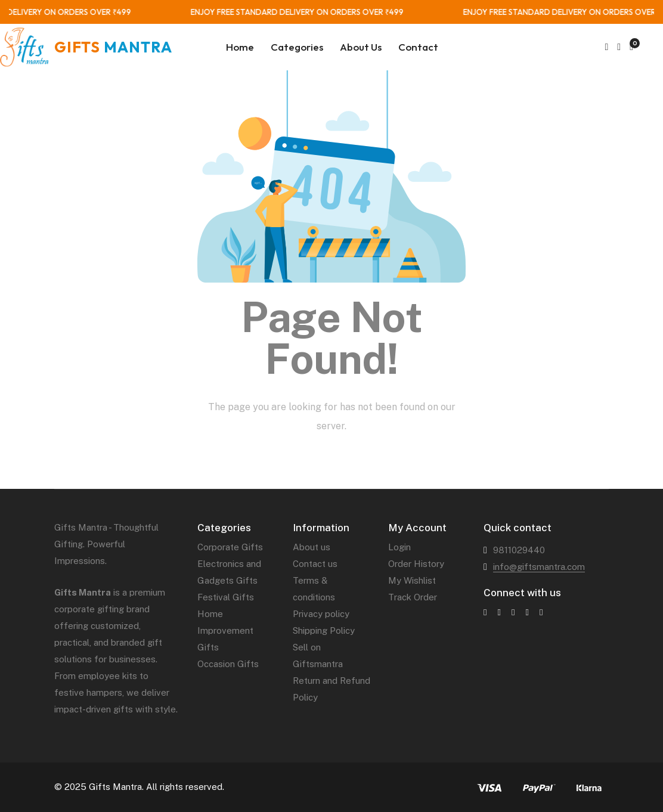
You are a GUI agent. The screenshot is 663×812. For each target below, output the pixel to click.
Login (399, 547)
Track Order (413, 597)
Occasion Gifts (228, 664)
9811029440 (519, 550)
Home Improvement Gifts (225, 630)
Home (240, 47)
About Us (361, 47)
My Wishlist (412, 580)
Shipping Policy (324, 630)
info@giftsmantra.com (539, 567)
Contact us (315, 564)
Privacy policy (321, 614)
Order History (416, 564)
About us (312, 547)
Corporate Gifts (230, 547)
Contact (418, 47)
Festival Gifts (226, 597)
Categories (297, 47)
